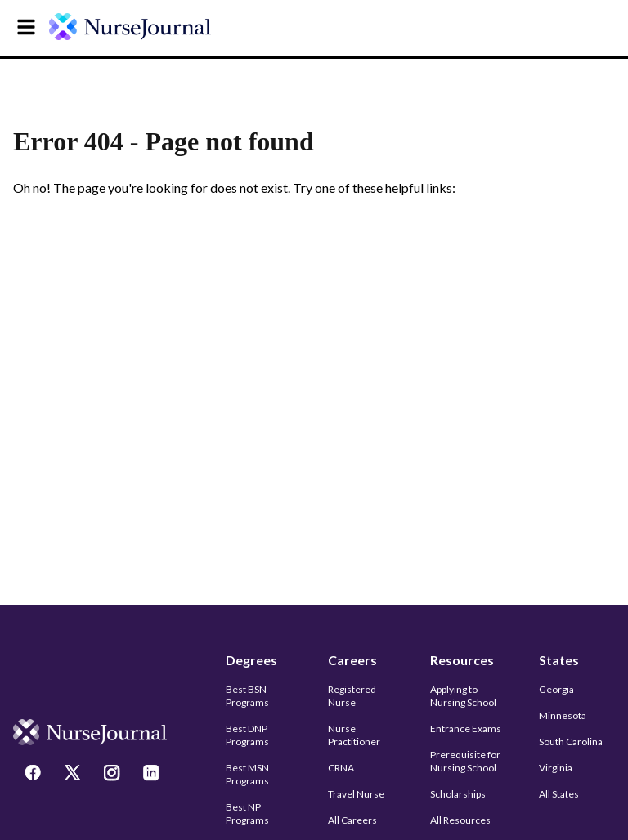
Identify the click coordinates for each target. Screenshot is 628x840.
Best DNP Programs (247, 735)
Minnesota (563, 715)
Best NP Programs (247, 813)
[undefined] (141, 27)
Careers (352, 660)
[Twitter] (74, 775)
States (559, 660)
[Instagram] (114, 775)
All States (559, 794)
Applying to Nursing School (463, 696)
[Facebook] (35, 775)
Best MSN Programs (247, 774)
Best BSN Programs (247, 696)
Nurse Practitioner (354, 735)
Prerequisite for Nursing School (465, 761)
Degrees (251, 660)
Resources (462, 660)
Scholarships (458, 794)
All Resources (460, 820)
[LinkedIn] (153, 775)
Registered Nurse (352, 696)
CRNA (341, 768)
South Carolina (571, 742)
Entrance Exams (466, 728)
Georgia (556, 689)
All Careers (352, 820)
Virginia (556, 768)
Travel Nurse (356, 794)
